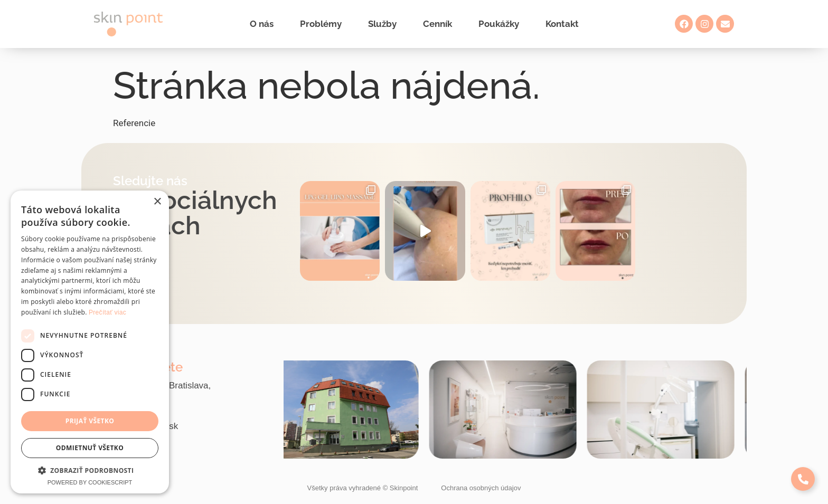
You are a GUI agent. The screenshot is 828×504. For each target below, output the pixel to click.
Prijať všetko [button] (90, 421)
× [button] (157, 202)
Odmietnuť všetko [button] (90, 448)
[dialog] (90, 342)
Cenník (437, 24)
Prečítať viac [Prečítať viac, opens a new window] (107, 312)
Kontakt (562, 24)
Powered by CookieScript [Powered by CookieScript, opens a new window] (90, 482)
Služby (382, 24)
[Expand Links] (803, 479)
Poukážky (499, 24)
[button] (90, 470)
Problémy (321, 24)
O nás (262, 24)
